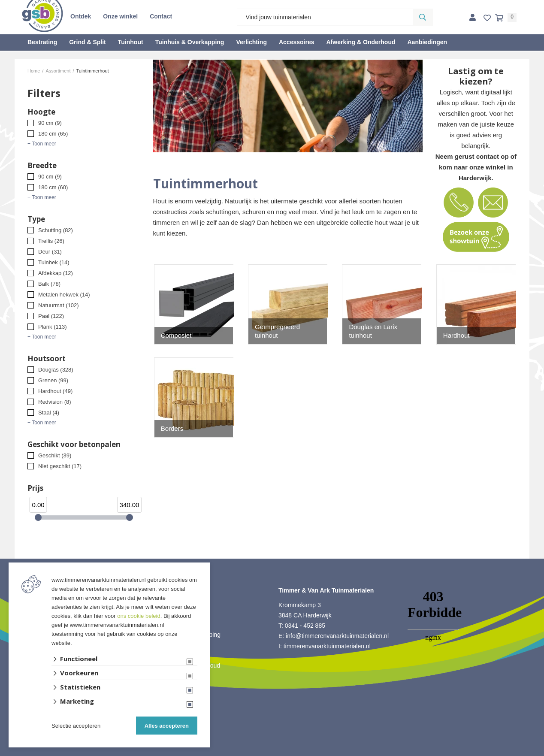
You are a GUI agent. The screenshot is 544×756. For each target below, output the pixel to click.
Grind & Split (88, 42)
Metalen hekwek (64, 295)
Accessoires (297, 42)
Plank (53, 327)
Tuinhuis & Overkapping (190, 42)
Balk (49, 284)
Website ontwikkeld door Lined (272, 752)
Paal (51, 316)
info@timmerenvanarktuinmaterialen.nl (337, 636)
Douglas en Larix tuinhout (373, 331)
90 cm (50, 123)
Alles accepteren (167, 726)
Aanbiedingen (427, 42)
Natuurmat (59, 305)
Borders (172, 428)
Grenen (53, 380)
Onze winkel (120, 16)
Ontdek (81, 16)
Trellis (51, 241)
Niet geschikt (60, 466)
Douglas (56, 370)
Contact (161, 16)
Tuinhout (131, 42)
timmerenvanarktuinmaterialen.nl (327, 646)
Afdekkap (56, 273)
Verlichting (251, 42)
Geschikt (55, 455)
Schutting (56, 230)
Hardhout (55, 391)
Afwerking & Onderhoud (361, 42)
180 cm (53, 134)
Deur (50, 252)
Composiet (176, 335)
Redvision (55, 402)
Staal (49, 413)
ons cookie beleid (139, 616)
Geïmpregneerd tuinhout (277, 331)
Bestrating (42, 42)
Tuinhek (54, 262)
